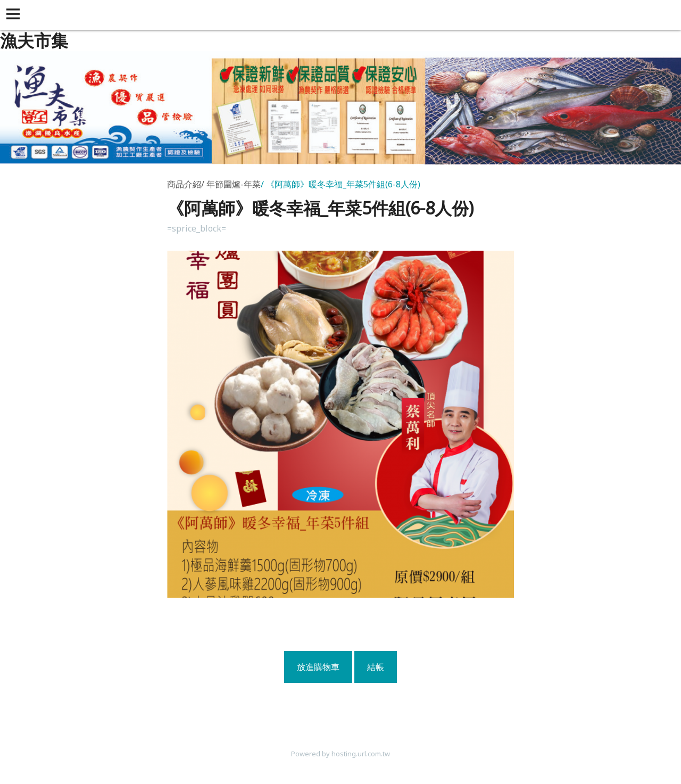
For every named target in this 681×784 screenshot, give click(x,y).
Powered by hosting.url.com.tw (340, 754)
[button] (15, 15)
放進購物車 (318, 667)
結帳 (376, 667)
